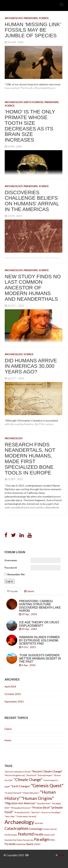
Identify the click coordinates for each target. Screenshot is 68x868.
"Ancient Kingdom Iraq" (15, 775)
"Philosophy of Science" (21, 808)
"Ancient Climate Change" (47, 771)
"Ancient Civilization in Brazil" (18, 772)
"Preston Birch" (41, 808)
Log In (10, 581)
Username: (11, 560)
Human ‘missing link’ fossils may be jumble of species (33, 30)
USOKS (37, 844)
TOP (60, 855)
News (20, 840)
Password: (11, 568)
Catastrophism (16, 828)
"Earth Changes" (21, 786)
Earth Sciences (33, 102)
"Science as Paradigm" (51, 812)
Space (30, 844)
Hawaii (47, 835)
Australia (39, 823)
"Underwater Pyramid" (26, 816)
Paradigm (42, 839)
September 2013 (14, 701)
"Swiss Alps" (10, 816)
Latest (29, 591)
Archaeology (14, 18)
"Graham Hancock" (13, 793)
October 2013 (13, 694)
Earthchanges (11, 835)
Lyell (52, 835)
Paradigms (31, 18)
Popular (13, 591)
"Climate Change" (28, 780)
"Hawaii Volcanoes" (31, 793)
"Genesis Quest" (47, 785)
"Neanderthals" (44, 803)
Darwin (54, 829)
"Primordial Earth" (22, 812)
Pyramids (10, 844)
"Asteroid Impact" (45, 775)
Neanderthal (11, 840)
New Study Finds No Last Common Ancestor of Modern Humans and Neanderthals (33, 288)
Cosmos (46, 829)
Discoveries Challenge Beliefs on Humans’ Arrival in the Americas (32, 201)
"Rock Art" (35, 812)
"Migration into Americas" (20, 803)
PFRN (52, 840)
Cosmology (36, 829)
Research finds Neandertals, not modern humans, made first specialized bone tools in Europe (30, 459)
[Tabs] (8, 729)
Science (44, 18)
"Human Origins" (38, 798)
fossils (39, 834)
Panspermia (28, 840)
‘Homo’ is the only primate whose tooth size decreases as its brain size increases (30, 126)
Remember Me (16, 574)
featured (26, 834)
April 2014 (10, 686)
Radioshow (21, 844)
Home (8, 740)
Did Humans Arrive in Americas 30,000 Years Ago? (31, 366)
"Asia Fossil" (31, 775)
